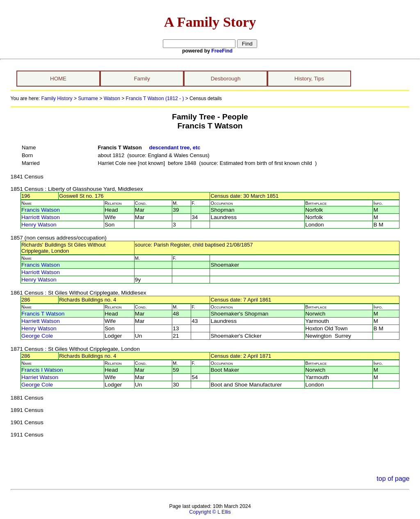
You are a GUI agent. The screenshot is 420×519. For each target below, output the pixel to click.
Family (142, 79)
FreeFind (222, 51)
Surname (88, 98)
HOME (58, 79)
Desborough (226, 79)
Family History (57, 98)
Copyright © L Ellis (210, 512)
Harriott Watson (41, 217)
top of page (393, 479)
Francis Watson (41, 210)
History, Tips (309, 79)
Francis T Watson (43, 314)
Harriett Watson (41, 321)
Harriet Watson (40, 377)
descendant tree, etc (175, 147)
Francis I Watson (42, 370)
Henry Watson (39, 225)
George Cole (37, 336)
